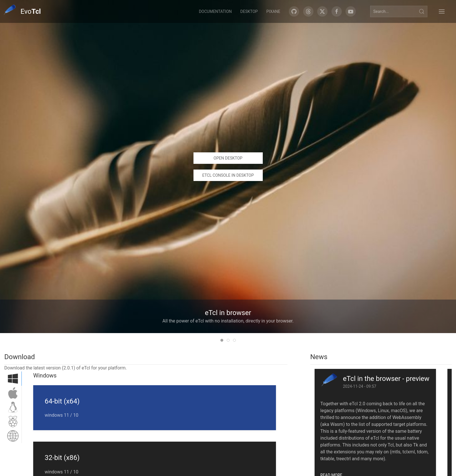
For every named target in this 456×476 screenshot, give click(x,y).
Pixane (273, 11)
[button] (442, 11)
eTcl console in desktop (228, 175)
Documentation (215, 11)
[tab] (222, 340)
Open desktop (228, 158)
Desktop (249, 11)
